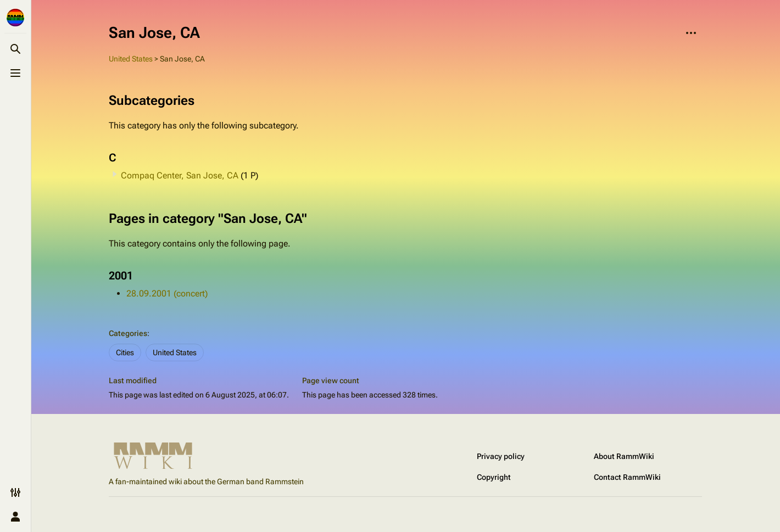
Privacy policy (501, 456)
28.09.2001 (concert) (167, 293)
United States (131, 59)
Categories (128, 333)
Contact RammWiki (627, 477)
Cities (125, 352)
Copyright (494, 477)
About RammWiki (624, 456)
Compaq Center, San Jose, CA (180, 175)
